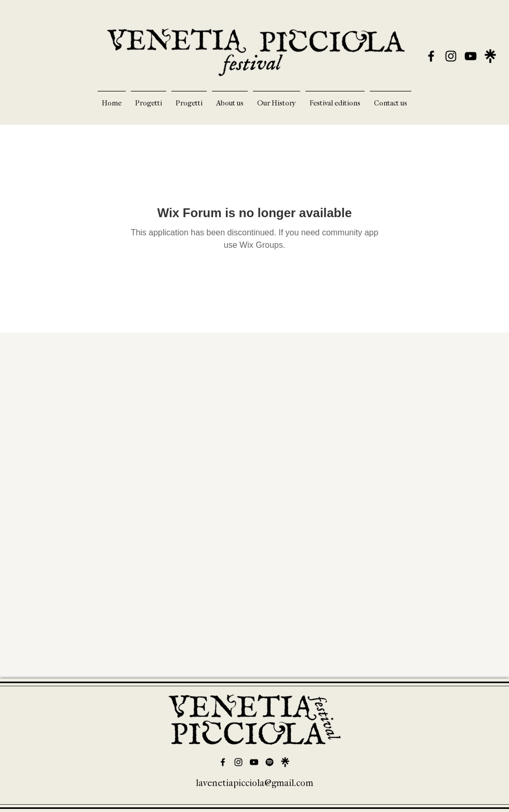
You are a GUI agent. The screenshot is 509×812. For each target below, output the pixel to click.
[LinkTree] (490, 56)
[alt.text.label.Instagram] (451, 56)
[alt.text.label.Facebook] (431, 56)
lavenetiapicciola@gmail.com (254, 783)
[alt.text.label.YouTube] (471, 56)
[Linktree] (285, 762)
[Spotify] (270, 762)
